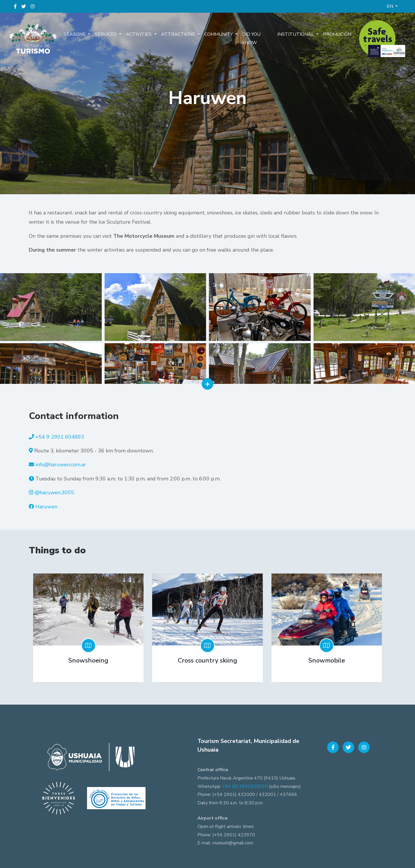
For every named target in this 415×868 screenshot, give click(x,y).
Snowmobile (327, 661)
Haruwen (46, 507)
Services (106, 34)
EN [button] (391, 6)
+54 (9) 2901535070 (245, 786)
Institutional (296, 34)
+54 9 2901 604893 (60, 437)
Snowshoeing (88, 661)
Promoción (337, 34)
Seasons (75, 34)
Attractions (179, 34)
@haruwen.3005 (54, 493)
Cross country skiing (207, 661)
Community (219, 34)
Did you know (251, 38)
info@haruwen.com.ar (61, 465)
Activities (139, 34)
